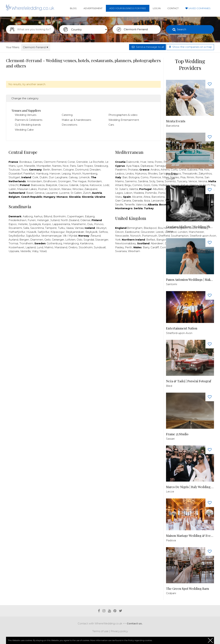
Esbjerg (90, 216)
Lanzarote (158, 201)
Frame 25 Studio (177, 434)
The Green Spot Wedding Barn (188, 589)
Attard (119, 185)
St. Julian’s (122, 189)
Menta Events (176, 121)
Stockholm (86, 247)
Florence (155, 177)
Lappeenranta (61, 224)
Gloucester (148, 232)
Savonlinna (37, 228)
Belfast (151, 240)
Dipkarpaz (147, 166)
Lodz (106, 185)
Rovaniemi (15, 228)
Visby (35, 251)
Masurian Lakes (27, 189)
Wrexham (134, 251)
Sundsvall (100, 247)
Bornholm (60, 216)
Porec (159, 162)
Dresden (95, 170)
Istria (150, 162)
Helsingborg (71, 243)
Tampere (51, 228)
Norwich (135, 236)
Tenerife (130, 204)
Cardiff (155, 247)
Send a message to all (147, 47)
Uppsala (14, 251)
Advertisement (93, 8)
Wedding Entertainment (124, 120)
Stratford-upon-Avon (179, 333)
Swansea (121, 251)
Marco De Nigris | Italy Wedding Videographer (190, 487)
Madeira (139, 193)
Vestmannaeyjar (51, 236)
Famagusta (162, 166)
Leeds (160, 232)
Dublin (44, 177)
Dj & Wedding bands (28, 125)
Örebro (73, 247)
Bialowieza (38, 185)
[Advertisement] (83, 266)
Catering (67, 115)
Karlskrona (87, 243)
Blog (73, 8)
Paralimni (121, 170)
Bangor (161, 240)
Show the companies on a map (190, 47)
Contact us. (135, 623)
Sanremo (131, 181)
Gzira (154, 185)
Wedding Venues (26, 115)
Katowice (96, 185)
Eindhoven (50, 181)
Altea (147, 197)
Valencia (141, 204)
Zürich (87, 193)
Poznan (43, 189)
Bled (169, 386)
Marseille (30, 166)
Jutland (55, 220)
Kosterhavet (16, 247)
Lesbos (120, 174)
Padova (171, 540)
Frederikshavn (18, 220)
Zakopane (91, 189)
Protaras (133, 170)
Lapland (31, 247)
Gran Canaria (123, 201)
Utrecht (14, 185)
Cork (35, 177)
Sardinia (143, 181)
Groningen (64, 181)
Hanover (55, 174)
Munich (76, 174)
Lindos (130, 174)
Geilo (48, 240)
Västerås (26, 251)
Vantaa (79, 228)
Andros (155, 170)
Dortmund (82, 170)
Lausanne (52, 193)
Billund (48, 216)
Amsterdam (35, 181)
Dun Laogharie (58, 177)
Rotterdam (95, 181)
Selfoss (103, 232)
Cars (111, 125)
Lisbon (128, 193)
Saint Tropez (85, 166)
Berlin (47, 170)
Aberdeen (157, 243)
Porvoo (99, 224)
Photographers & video (123, 115)
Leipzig (66, 174)
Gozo (147, 185)
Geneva (39, 193)
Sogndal (89, 240)
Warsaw (66, 189)
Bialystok (51, 185)
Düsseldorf (15, 174)
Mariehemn (79, 224)
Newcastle (122, 236)
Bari (125, 177)
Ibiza (147, 201)
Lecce (170, 491)
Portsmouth (150, 236)
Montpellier (44, 166)
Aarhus (38, 216)
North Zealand (70, 220)
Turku (61, 228)
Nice (66, 166)
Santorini (172, 284)
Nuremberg (90, 174)
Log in (157, 8)
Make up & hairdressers (76, 120)
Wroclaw (78, 189)
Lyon (20, 166)
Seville (119, 204)
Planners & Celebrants (29, 120)
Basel (30, 193)
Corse (71, 162)
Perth (128, 247)
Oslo (79, 240)
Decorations (69, 125)
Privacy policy (119, 631)
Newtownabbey (126, 243)
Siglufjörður (33, 236)
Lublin (12, 189)
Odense (85, 220)
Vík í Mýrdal (70, 236)
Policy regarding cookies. (140, 640)
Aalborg (28, 216)
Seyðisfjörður (17, 236)
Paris (73, 166)
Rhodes (153, 174)
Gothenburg (54, 243)
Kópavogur (58, 232)
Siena (160, 181)
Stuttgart (14, 177)
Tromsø (13, 243)
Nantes (57, 166)
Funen (32, 220)
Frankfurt (29, 174)
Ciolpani (171, 593)
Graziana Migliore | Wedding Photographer (190, 227)
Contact (173, 8)
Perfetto (172, 174)
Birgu (128, 185)
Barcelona (158, 197)
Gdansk (74, 185)
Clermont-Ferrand (36, 47)
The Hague (79, 181)
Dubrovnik (133, 162)
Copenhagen (75, 216)
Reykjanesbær (75, 232)
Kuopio (46, 224)
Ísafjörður (43, 232)
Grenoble (82, 162)
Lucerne (64, 193)
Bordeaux (26, 162)
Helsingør (43, 220)
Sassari (170, 439)
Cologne (68, 170)
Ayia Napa (133, 166)
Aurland (13, 240)
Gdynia (84, 185)
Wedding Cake (24, 130)
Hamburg (42, 174)
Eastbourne (132, 232)
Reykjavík (92, 232)
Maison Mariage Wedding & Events (190, 536)
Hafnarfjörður (17, 232)
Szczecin (54, 189)
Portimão (151, 193)
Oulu (90, 224)
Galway (73, 177)
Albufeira (158, 189)
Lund (40, 247)
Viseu (119, 197)
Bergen (24, 240)
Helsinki (23, 224)
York (118, 240)
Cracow (63, 185)
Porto (162, 193)
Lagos (119, 193)
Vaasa (70, 228)
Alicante (137, 197)
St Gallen (76, 193)
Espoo (13, 224)
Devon (119, 232)
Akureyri (101, 228)
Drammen (37, 240)
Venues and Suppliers (26, 110)
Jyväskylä (35, 224)
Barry (146, 247)
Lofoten (70, 240)
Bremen (57, 170)
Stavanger (102, 240)
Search (182, 29)
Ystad (43, 251)
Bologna (134, 177)
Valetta (134, 189)
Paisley (119, 247)
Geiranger (58, 240)
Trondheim (26, 243)
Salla (26, 228)
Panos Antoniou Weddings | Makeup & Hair (190, 280)
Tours (24, 170)
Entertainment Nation (182, 328)
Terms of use (100, 631)
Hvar (143, 162)
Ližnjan (170, 179)
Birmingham (135, 228)
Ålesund (95, 236)
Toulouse (14, 170)
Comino (137, 185)
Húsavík (31, 232)
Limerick (84, 177)
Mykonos (141, 174)
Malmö (49, 247)
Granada (137, 201)
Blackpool (150, 228)
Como (145, 177)
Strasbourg (101, 166)
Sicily (152, 181)
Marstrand (61, 247)
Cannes (38, 162)
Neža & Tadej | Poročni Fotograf (189, 381)
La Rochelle (97, 162)
